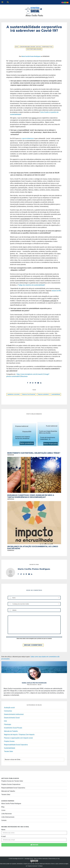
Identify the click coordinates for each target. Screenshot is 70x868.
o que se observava (27, 138)
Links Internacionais (8, 817)
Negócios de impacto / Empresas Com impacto (19, 735)
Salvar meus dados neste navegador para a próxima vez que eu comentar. (34, 639)
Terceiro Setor (9, 751)
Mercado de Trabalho (11, 731)
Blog (3, 807)
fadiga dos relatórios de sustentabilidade (31, 285)
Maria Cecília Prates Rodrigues (11, 804)
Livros (3, 810)
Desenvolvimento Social (12, 718)
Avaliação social (9, 708)
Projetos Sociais (9, 741)
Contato (4, 820)
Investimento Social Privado (13, 728)
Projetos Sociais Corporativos (11, 784)
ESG (17, 47)
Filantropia (8, 724)
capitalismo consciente (13, 394)
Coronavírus (8, 711)
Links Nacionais (7, 814)
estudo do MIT (56, 291)
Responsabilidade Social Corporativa (37, 47)
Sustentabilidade (34, 49)
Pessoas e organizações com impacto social (18, 738)
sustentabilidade (56, 394)
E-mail (3, 836)
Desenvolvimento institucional (14, 714)
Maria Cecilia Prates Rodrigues (31, 56)
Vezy (59, 859)
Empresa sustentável (43, 394)
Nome (3, 830)
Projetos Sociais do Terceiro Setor (12, 781)
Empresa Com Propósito (29, 394)
